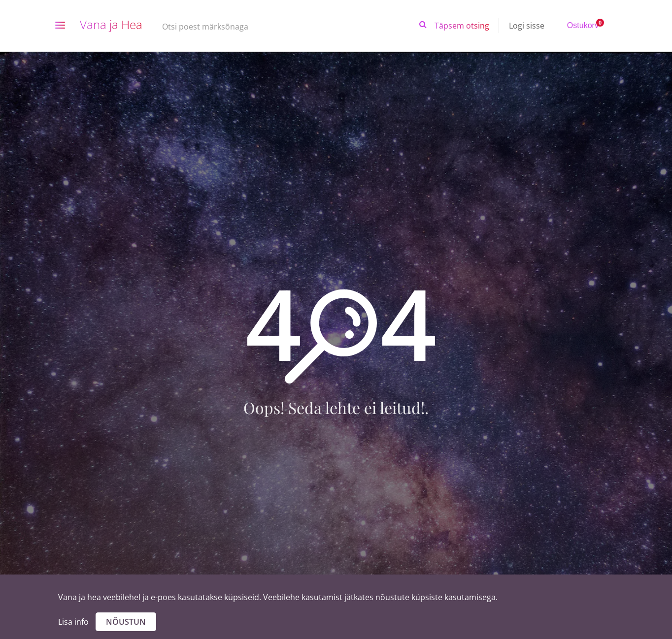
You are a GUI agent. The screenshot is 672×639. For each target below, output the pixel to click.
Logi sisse (527, 26)
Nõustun (126, 622)
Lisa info (73, 622)
